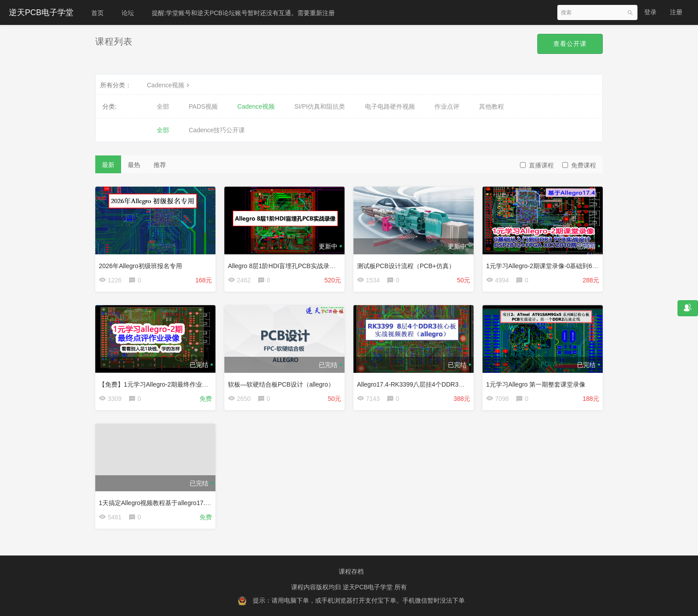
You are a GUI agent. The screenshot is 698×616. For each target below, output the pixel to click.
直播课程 (537, 165)
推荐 (160, 165)
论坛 (128, 13)
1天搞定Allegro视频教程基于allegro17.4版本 (160, 503)
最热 (134, 165)
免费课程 (579, 165)
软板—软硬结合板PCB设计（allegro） (281, 384)
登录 (650, 12)
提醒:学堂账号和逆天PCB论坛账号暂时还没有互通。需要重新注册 (243, 13)
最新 (108, 165)
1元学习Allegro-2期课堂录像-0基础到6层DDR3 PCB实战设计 (570, 266)
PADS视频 (203, 106)
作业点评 (447, 106)
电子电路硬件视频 (390, 106)
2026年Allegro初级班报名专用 (140, 266)
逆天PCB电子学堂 (41, 12)
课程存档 (351, 571)
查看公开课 (570, 44)
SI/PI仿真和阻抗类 (320, 106)
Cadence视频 (169, 85)
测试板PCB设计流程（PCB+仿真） (406, 266)
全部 (163, 106)
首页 (97, 13)
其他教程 (491, 106)
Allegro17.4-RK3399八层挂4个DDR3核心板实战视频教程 (436, 384)
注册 (676, 12)
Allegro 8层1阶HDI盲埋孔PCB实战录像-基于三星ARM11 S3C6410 (320, 266)
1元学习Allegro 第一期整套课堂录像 (536, 384)
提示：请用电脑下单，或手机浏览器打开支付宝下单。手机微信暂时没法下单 (359, 600)
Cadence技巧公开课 (217, 130)
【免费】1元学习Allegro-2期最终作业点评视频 (163, 384)
